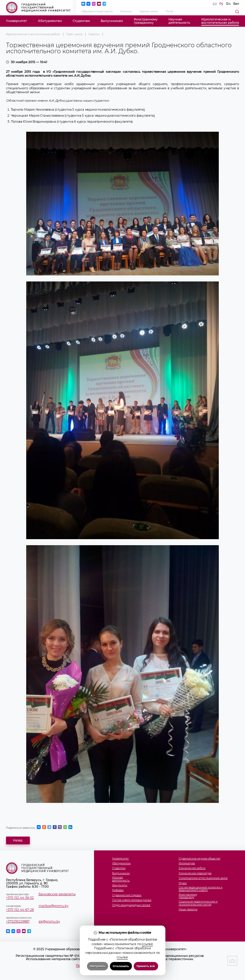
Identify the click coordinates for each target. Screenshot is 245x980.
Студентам (81, 21)
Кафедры (118, 890)
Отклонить (121, 966)
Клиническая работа (192, 868)
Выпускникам (112, 21)
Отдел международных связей (131, 905)
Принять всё (146, 966)
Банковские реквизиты (57, 894)
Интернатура (187, 863)
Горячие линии (149, 11)
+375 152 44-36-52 (20, 898)
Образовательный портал (97, 11)
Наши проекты (188, 909)
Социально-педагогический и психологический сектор (198, 903)
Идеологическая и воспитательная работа (33, 34)
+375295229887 (18, 922)
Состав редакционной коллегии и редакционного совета (201, 889)
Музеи (183, 883)
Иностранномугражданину (146, 21)
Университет (16, 21)
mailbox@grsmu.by (53, 906)
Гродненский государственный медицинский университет (38, 8)
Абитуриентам (50, 21)
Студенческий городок (127, 895)
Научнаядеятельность (179, 21)
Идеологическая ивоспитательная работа (220, 21)
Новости (94, 34)
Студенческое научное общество (199, 859)
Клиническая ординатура (195, 873)
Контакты (126, 11)
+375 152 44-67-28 (20, 910)
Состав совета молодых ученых (132, 900)
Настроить (97, 966)
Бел (236, 4)
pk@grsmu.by (49, 922)
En (228, 4)
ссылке (147, 944)
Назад (18, 840)
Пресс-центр (74, 34)
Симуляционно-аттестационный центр (203, 878)
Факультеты (120, 885)
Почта (170, 11)
